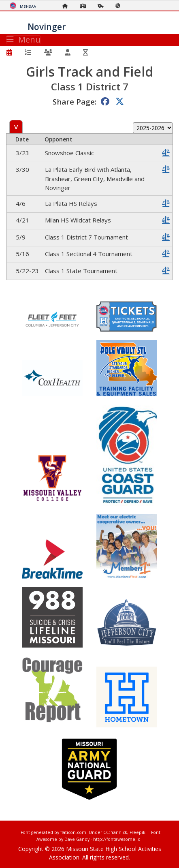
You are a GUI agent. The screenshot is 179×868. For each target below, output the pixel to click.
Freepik (137, 832)
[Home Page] (67, 6)
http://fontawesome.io (117, 839)
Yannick (119, 832)
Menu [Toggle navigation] (23, 40)
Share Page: (75, 102)
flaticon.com (73, 832)
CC (106, 832)
